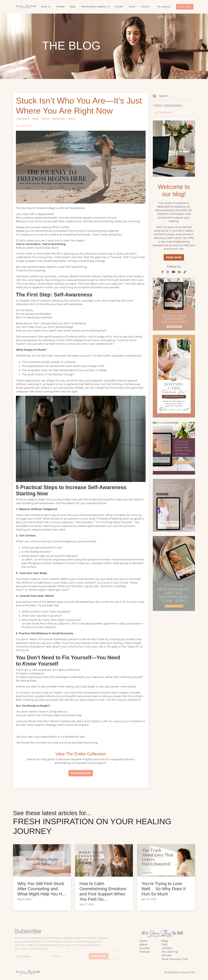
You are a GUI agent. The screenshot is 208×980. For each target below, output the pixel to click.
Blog (73, 7)
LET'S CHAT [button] (185, 7)
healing (35, 119)
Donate (119, 7)
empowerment (23, 119)
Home (132, 7)
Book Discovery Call (175, 959)
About (45, 7)
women (71, 119)
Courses (145, 948)
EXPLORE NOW (81, 773)
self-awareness (59, 119)
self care (45, 119)
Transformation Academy (95, 7)
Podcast (60, 7)
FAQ (165, 945)
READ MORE (174, 257)
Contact (145, 7)
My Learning (164, 7)
